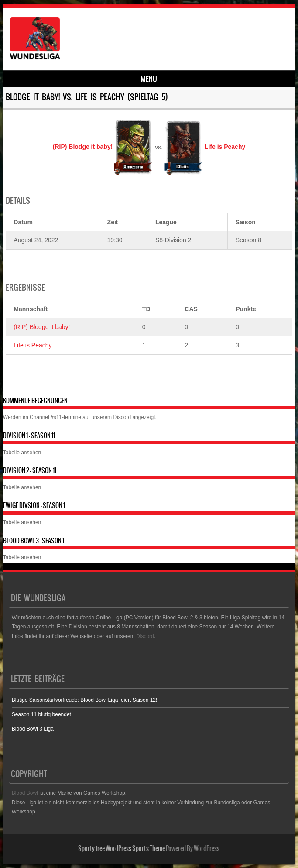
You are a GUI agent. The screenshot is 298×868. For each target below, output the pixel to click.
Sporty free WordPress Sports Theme (122, 848)
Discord (122, 417)
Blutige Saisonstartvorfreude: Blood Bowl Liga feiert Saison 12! (85, 700)
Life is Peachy (33, 345)
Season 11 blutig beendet (41, 714)
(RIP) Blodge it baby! (42, 327)
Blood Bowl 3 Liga (33, 729)
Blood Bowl (25, 793)
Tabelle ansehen (22, 453)
